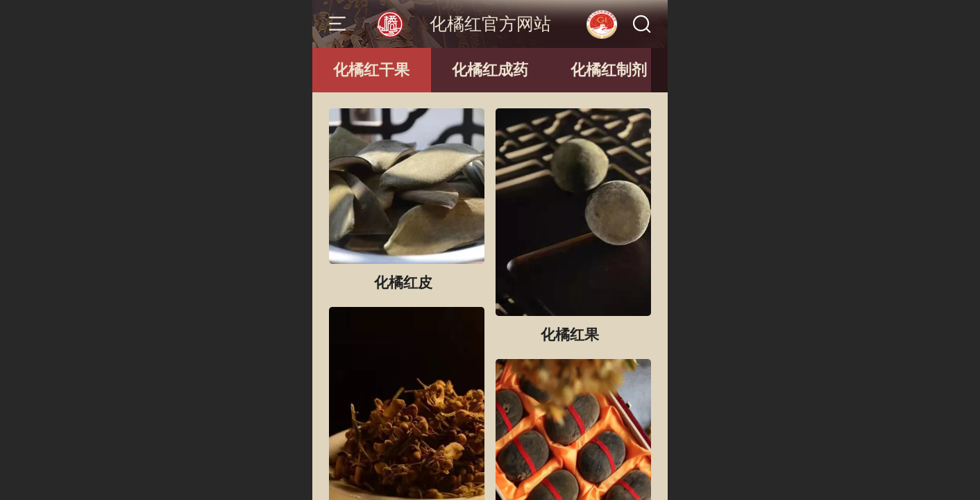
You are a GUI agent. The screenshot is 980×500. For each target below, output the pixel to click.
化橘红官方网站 (490, 24)
